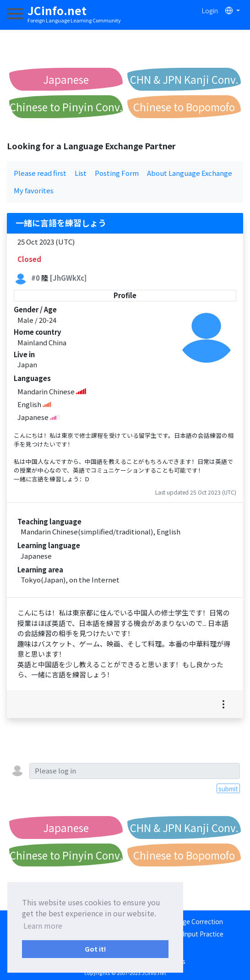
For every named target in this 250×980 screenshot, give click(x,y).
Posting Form (117, 173)
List (81, 173)
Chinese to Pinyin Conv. (66, 107)
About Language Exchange (190, 173)
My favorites (34, 190)
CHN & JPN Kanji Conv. (184, 79)
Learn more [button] (43, 926)
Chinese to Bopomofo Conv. (184, 109)
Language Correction (192, 921)
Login (210, 11)
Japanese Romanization (66, 81)
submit (228, 789)
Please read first (40, 173)
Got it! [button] (95, 949)
